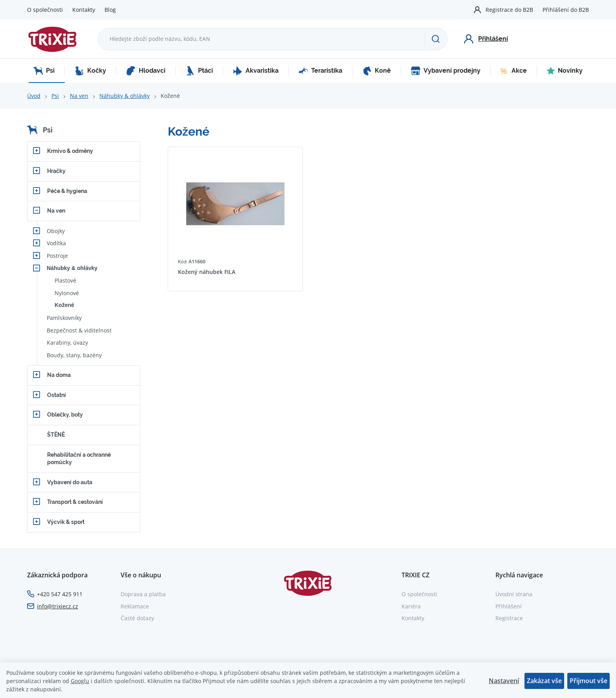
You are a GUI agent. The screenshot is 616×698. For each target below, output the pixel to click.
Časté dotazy (137, 618)
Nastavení (504, 681)
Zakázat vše (544, 681)
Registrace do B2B (509, 10)
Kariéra (411, 606)
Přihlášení (509, 606)
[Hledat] (436, 39)
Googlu (80, 681)
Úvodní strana (514, 594)
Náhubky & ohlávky (125, 96)
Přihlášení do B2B (566, 10)
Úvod (34, 96)
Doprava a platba (143, 594)
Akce (514, 71)
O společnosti (45, 10)
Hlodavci (146, 71)
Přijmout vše (588, 681)
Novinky (565, 71)
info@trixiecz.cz (58, 606)
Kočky (90, 71)
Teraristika (320, 71)
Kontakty (84, 10)
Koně (377, 71)
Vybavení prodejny (446, 71)
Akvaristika (256, 71)
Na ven (79, 96)
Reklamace (135, 606)
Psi (44, 71)
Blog (110, 10)
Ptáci (199, 71)
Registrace (509, 618)
